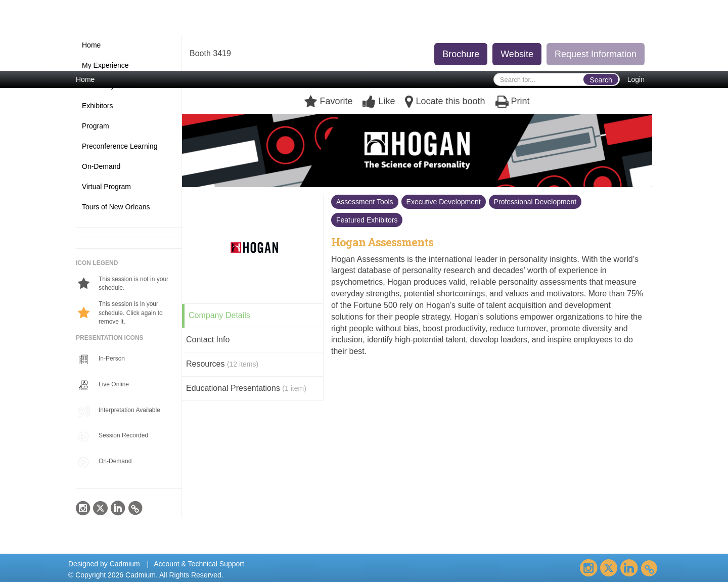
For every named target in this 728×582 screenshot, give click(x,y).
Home (85, 79)
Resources (222, 364)
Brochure (461, 54)
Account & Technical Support (199, 564)
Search (601, 80)
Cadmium (125, 564)
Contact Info (208, 340)
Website (517, 54)
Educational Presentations (246, 388)
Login (636, 79)
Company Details (219, 315)
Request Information (596, 54)
